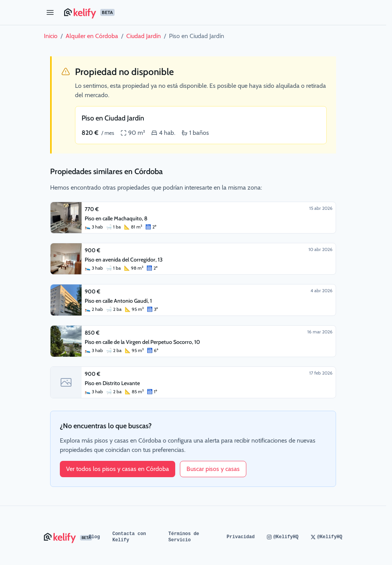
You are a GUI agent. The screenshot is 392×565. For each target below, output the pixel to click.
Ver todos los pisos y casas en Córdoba (118, 469)
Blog (94, 537)
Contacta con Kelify (129, 537)
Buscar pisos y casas (213, 469)
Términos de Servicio (184, 537)
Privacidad (240, 537)
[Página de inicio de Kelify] (203, 12)
